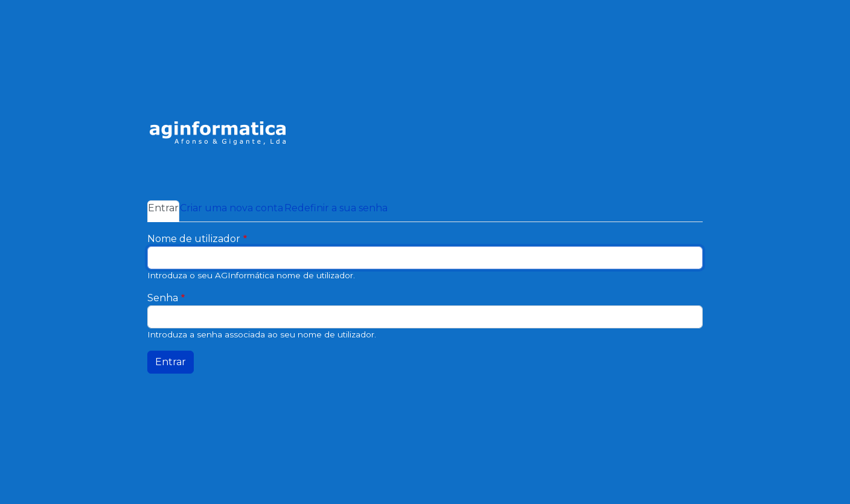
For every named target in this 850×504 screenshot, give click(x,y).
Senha (163, 298)
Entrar (164, 207)
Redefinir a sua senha (336, 208)
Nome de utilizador (194, 239)
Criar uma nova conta (232, 208)
